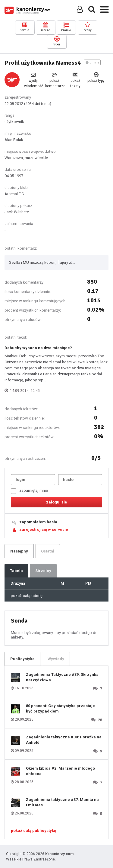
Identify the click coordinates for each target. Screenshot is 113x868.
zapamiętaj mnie (29, 491)
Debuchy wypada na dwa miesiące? (38, 348)
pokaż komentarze (54, 80)
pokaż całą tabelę (27, 596)
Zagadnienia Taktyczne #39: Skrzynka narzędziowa (62, 677)
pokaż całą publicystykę (33, 831)
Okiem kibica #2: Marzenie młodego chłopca (60, 771)
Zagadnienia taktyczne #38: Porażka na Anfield (64, 740)
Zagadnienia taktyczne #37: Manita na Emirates (62, 802)
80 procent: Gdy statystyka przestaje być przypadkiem (60, 708)
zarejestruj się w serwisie (44, 529)
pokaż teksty (75, 80)
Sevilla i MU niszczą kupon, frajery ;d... (42, 262)
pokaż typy (96, 77)
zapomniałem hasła (38, 522)
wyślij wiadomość (33, 80)
